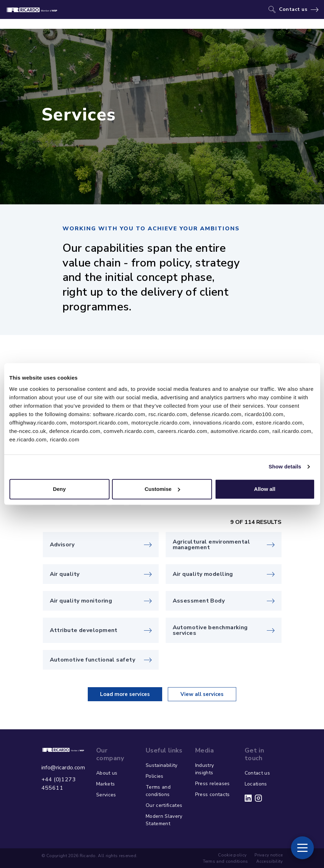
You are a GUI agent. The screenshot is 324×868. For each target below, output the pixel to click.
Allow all (265, 489)
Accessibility (270, 861)
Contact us (293, 9)
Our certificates (164, 805)
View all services (202, 694)
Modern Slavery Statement (164, 820)
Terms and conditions (158, 791)
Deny (59, 489)
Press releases (213, 784)
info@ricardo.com (63, 768)
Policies (155, 776)
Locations (256, 784)
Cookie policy (232, 855)
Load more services (125, 694)
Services (106, 795)
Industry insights (205, 769)
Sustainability (162, 765)
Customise (162, 489)
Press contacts (213, 794)
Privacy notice (269, 855)
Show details (285, 466)
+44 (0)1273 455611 (59, 784)
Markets (105, 784)
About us (107, 773)
